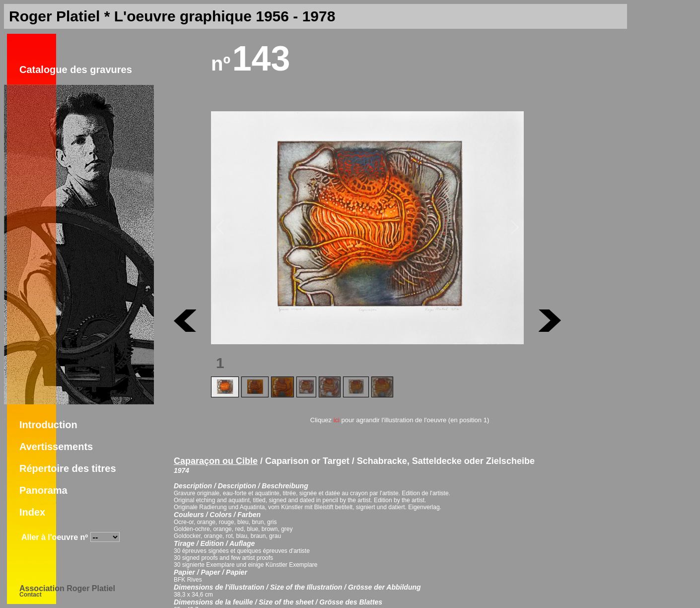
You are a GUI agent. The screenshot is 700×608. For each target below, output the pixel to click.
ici (337, 420)
